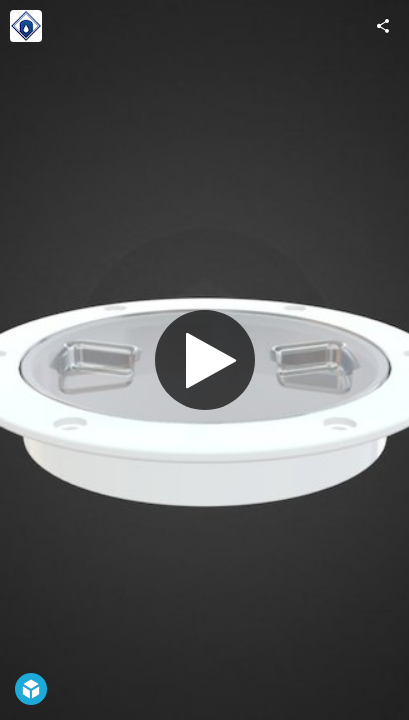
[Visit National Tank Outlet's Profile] (26, 26)
